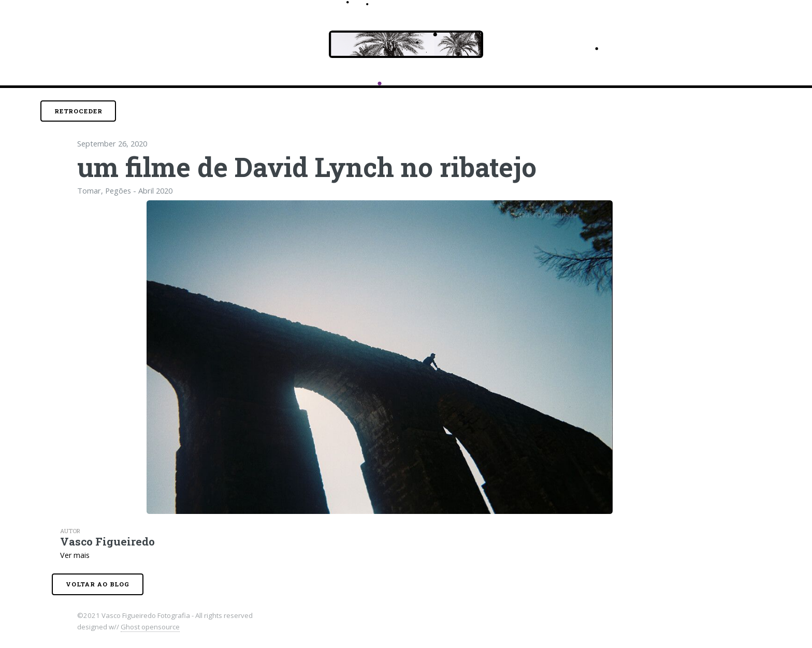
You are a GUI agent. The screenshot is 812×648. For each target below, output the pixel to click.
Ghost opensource (150, 627)
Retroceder (78, 111)
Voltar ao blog (98, 584)
